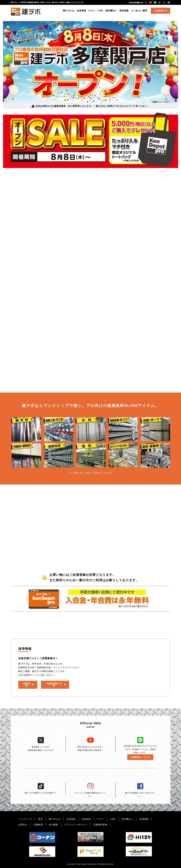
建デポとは (69, 11)
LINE (101, 11)
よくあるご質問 (139, 11)
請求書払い (111, 11)
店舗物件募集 (100, 825)
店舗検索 (159, 11)
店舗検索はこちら (139, 757)
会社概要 (53, 825)
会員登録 (82, 11)
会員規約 (86, 819)
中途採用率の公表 (54, 684)
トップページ (25, 819)
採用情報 (124, 11)
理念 (40, 819)
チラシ (92, 11)
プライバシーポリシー (76, 825)
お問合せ (23, 825)
